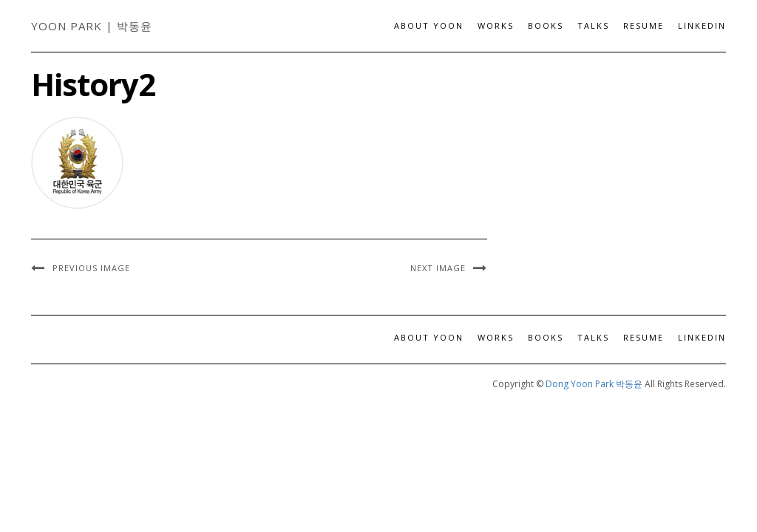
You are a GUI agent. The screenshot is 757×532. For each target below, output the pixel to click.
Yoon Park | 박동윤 (92, 26)
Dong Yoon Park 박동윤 (594, 384)
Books (546, 25)
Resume (644, 25)
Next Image (438, 268)
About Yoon (429, 25)
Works (496, 25)
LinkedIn (702, 25)
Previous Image (91, 268)
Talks (593, 25)
